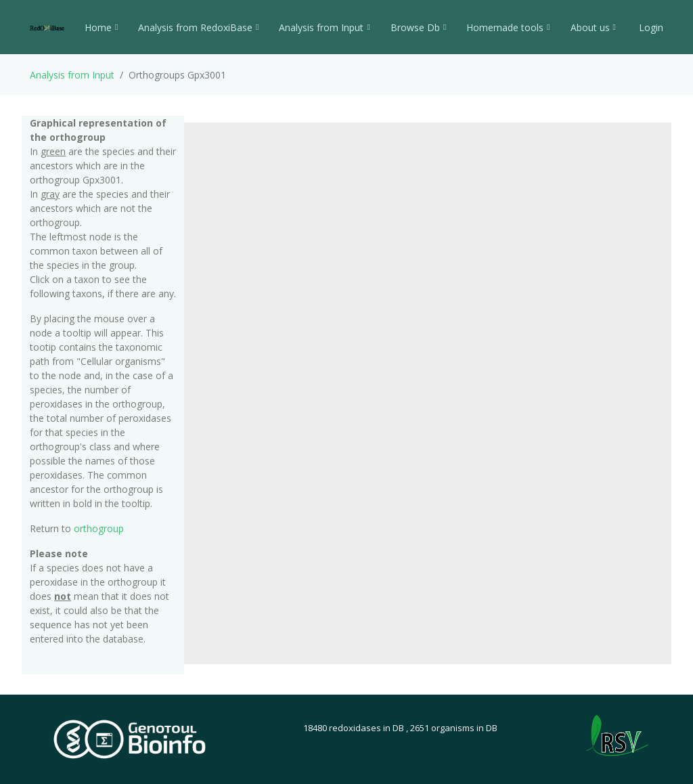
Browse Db (418, 27)
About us (593, 27)
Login (650, 27)
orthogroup (99, 528)
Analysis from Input (324, 27)
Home (101, 27)
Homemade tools (508, 27)
